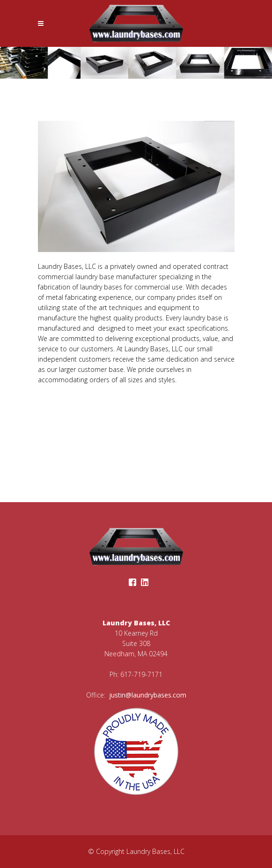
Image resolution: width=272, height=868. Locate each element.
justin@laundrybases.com (147, 695)
